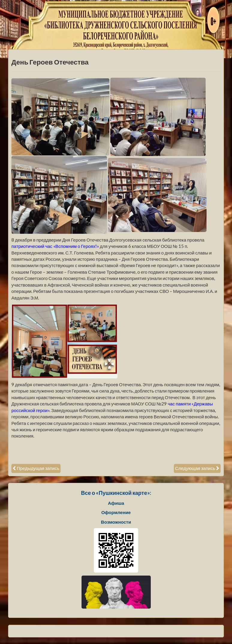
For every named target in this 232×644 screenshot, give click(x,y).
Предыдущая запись (38, 468)
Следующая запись (195, 468)
